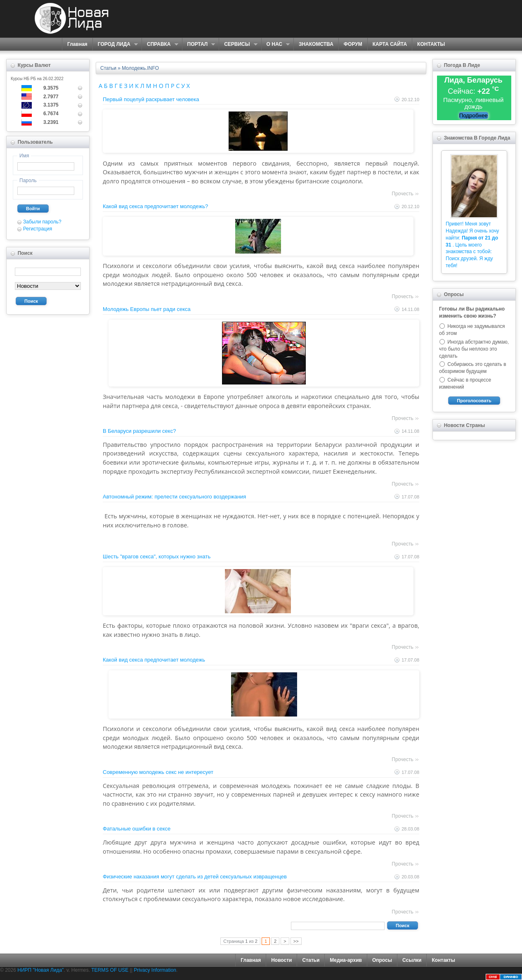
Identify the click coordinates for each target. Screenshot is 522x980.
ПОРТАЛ (199, 44)
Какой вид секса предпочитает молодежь (154, 660)
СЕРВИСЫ (238, 44)
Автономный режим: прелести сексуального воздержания (174, 497)
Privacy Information (155, 970)
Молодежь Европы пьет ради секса (147, 309)
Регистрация (38, 229)
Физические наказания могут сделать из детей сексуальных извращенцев (195, 877)
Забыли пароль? (42, 222)
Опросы (382, 960)
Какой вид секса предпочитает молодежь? (155, 206)
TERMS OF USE (110, 970)
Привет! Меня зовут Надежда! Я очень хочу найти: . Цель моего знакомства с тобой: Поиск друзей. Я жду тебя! (472, 245)
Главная (77, 44)
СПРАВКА (160, 44)
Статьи (311, 960)
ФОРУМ (353, 44)
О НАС (275, 44)
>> (296, 941)
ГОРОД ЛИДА (115, 44)
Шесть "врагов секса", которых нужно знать (157, 556)
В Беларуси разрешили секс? (139, 431)
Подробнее (474, 115)
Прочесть (402, 194)
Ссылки (412, 960)
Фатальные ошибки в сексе (137, 829)
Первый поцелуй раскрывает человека (151, 99)
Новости (281, 960)
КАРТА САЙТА (390, 44)
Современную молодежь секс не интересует (158, 772)
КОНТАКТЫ (431, 44)
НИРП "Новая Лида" (40, 970)
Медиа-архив (346, 960)
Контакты (443, 960)
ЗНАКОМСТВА (316, 44)
